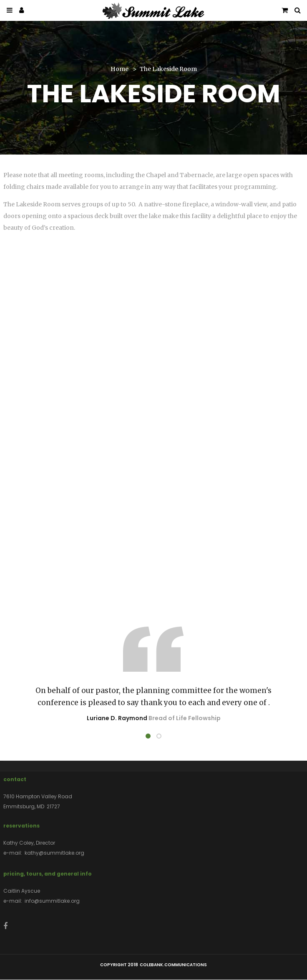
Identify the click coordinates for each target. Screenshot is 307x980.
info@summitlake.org (52, 901)
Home (120, 69)
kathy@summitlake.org (54, 853)
